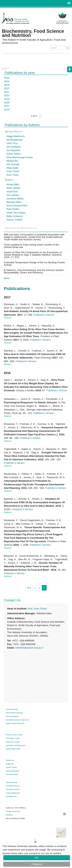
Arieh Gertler (13, 188)
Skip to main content (11, 9)
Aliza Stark (12, 168)
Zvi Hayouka (13, 150)
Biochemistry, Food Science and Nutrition (33, 33)
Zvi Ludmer (13, 195)
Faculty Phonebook (12, 771)
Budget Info (10, 764)
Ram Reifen (13, 209)
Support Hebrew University (15, 723)
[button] (70, 72)
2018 (7, 103)
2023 (7, 85)
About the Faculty (12, 709)
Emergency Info (11, 796)
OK (37, 858)
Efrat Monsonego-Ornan (20, 157)
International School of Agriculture (17, 720)
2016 (7, 110)
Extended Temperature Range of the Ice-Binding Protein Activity (34, 264)
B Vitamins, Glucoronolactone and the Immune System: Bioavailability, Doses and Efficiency (34, 271)
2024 (7, 81)
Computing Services (13, 786)
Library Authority (11, 782)
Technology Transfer (13, 738)
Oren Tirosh (13, 171)
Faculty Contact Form (13, 811)
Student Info (10, 760)
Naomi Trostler (15, 220)
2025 (7, 78)
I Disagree (37, 864)
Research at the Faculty (14, 735)
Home (5, 68)
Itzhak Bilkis (13, 184)
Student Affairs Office (13, 749)
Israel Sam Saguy (16, 213)
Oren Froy (12, 143)
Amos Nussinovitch (17, 206)
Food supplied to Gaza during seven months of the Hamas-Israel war (31, 246)
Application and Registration (15, 745)
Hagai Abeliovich (16, 136)
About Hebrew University (14, 713)
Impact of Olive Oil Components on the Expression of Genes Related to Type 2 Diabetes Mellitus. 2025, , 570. (33, 255)
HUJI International (12, 716)
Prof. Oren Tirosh (37, 609)
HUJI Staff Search (12, 774)
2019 (7, 99)
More (7, 278)
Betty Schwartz (15, 216)
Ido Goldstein (14, 147)
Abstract (8, 318)
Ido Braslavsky (15, 140)
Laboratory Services (13, 789)
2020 (7, 95)
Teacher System (11, 767)
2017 (7, 106)
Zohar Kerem (14, 154)
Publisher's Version (44, 315)
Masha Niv (12, 161)
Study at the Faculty (13, 742)
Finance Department (13, 793)
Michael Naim (14, 202)
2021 (7, 92)
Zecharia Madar (15, 199)
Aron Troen (13, 175)
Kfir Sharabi (13, 164)
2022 (7, 88)
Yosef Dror (12, 192)
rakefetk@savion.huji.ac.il (29, 648)
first (29, 588)
